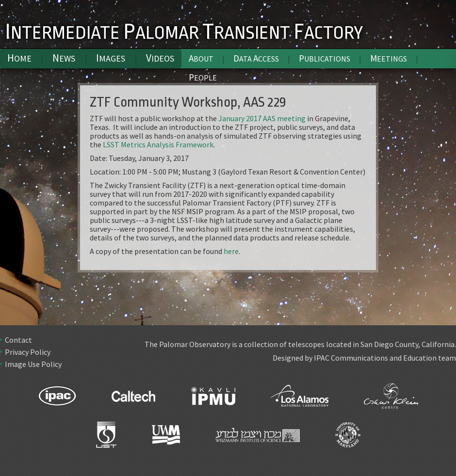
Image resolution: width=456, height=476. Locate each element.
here (231, 251)
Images (111, 58)
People (203, 77)
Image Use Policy (33, 364)
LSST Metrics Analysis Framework (158, 144)
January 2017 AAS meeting (262, 118)
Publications (325, 58)
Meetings (389, 58)
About (201, 58)
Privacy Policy (28, 352)
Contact (18, 340)
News (64, 58)
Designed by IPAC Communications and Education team (364, 358)
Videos (160, 58)
